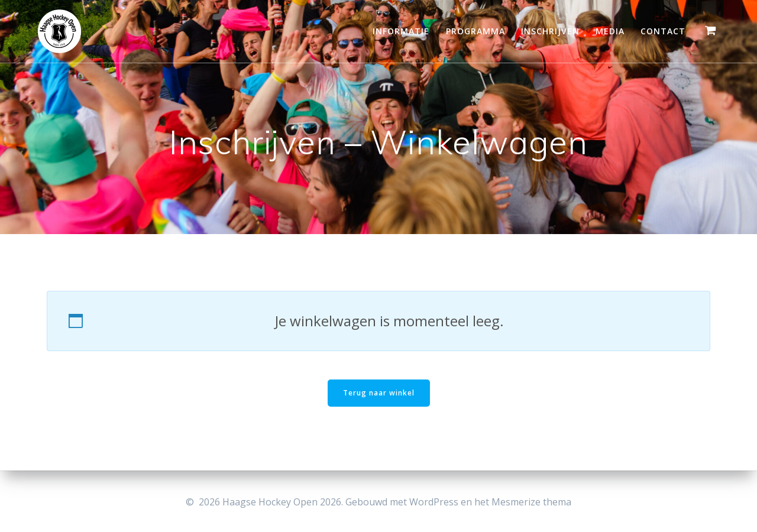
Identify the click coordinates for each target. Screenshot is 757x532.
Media (610, 31)
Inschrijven (550, 31)
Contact (663, 31)
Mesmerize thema (531, 502)
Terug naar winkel (379, 393)
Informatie (401, 31)
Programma (475, 31)
